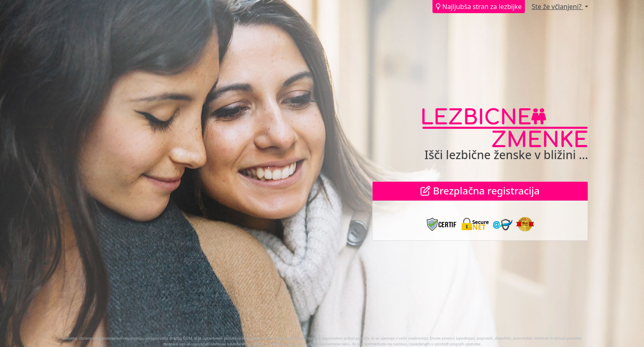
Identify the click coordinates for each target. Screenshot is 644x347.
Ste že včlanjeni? (557, 7)
